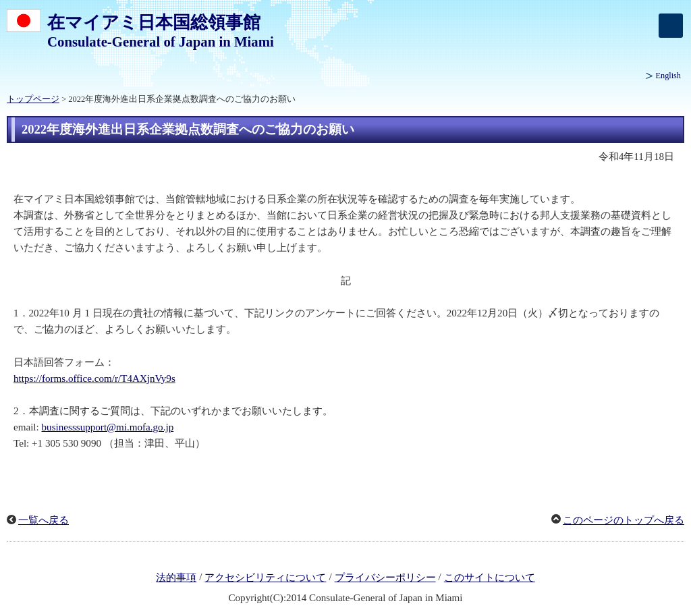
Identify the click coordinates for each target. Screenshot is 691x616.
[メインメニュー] (671, 26)
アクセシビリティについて (265, 578)
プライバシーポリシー (385, 578)
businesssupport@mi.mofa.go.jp (108, 427)
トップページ (33, 99)
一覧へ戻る (44, 520)
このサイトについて (490, 578)
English (668, 76)
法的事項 (176, 578)
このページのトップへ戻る (624, 520)
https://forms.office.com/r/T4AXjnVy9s (94, 379)
